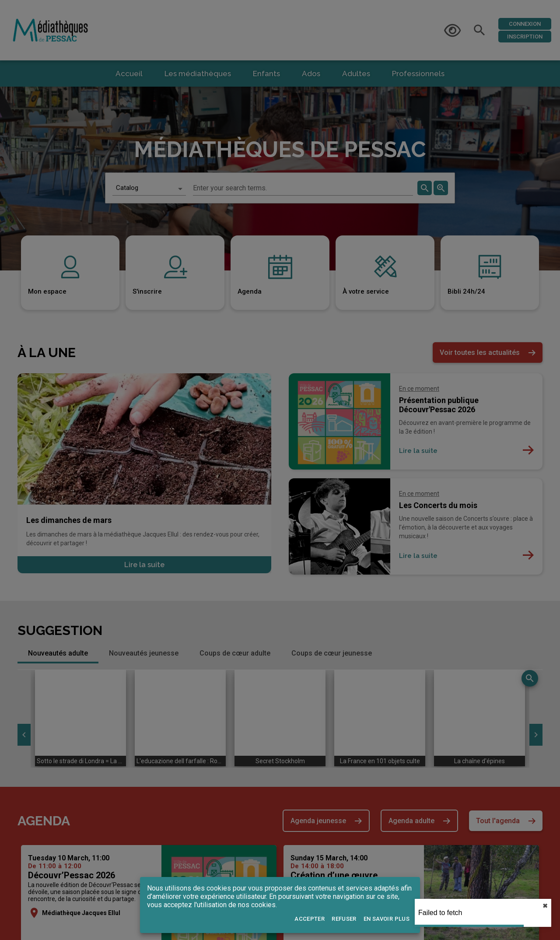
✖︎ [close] (545, 906)
